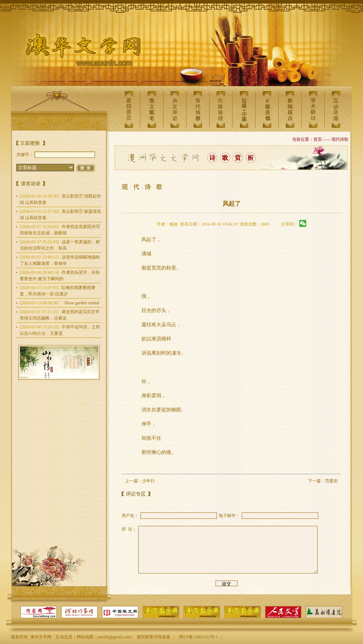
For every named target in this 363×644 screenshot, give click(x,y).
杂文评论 (175, 109)
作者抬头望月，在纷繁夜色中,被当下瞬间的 (60, 276)
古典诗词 (221, 109)
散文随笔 (152, 109)
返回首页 (129, 109)
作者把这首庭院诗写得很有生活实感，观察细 (60, 230)
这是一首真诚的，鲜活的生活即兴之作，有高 (60, 245)
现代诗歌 (198, 109)
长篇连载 (267, 109)
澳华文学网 (78, 52)
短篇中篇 (244, 109)
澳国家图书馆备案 (153, 637)
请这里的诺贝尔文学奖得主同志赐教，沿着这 (60, 315)
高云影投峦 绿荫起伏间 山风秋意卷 (60, 199)
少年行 (149, 481)
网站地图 (85, 637)
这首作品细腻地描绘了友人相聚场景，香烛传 (60, 260)
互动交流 (336, 109)
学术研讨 (313, 109)
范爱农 (331, 481)
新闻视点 (290, 109)
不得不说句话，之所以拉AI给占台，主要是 (60, 330)
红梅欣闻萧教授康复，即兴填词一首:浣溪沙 (58, 291)
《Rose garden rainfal (60, 303)
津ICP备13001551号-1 (198, 637)
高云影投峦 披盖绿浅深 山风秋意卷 (60, 215)
